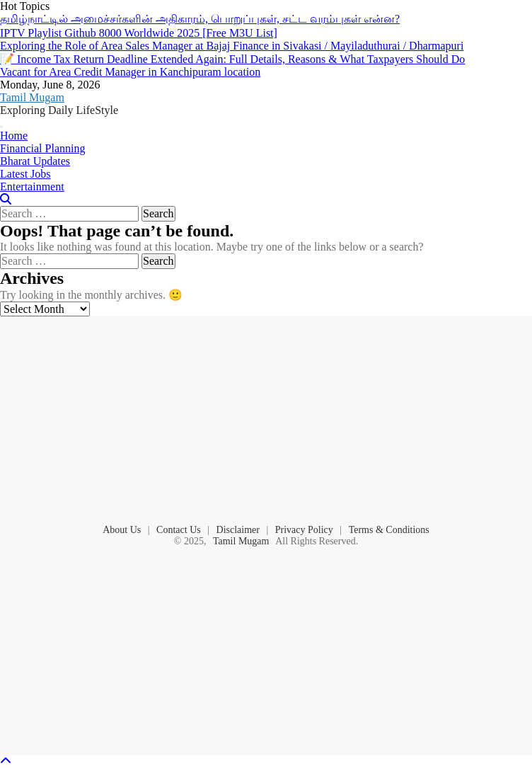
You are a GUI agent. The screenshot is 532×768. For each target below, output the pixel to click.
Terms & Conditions (389, 530)
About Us (122, 530)
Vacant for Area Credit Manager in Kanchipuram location (130, 72)
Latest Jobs (25, 174)
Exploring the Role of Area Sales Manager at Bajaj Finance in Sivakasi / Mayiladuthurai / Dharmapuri (232, 46)
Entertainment (32, 187)
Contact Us (179, 530)
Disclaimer (238, 530)
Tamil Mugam (32, 97)
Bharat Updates (35, 161)
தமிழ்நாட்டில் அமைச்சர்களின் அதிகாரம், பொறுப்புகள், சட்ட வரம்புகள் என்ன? (200, 19)
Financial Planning (42, 148)
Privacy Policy (304, 530)
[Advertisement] (266, 419)
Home (14, 136)
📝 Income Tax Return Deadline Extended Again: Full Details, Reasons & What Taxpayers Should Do (232, 59)
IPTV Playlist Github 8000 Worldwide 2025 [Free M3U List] (139, 33)
